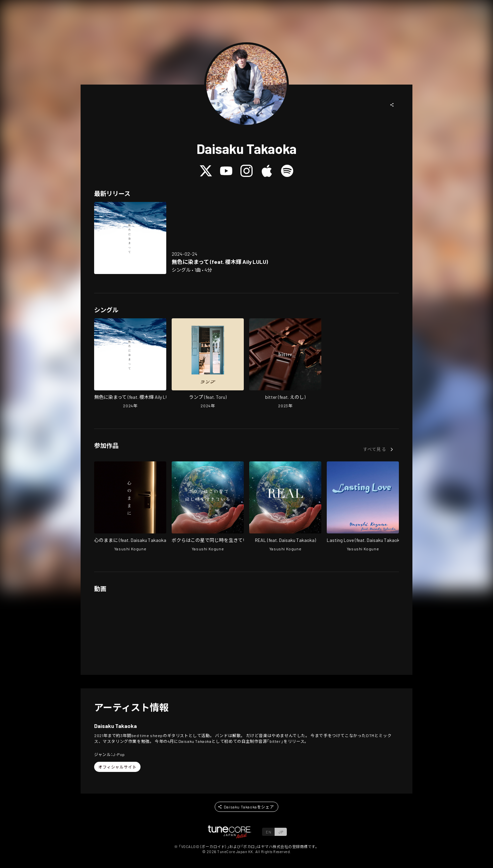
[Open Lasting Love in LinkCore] (363, 507)
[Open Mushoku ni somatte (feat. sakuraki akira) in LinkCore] (130, 238)
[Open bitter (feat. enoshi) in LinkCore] (285, 364)
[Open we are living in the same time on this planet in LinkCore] (208, 507)
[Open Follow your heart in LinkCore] (130, 507)
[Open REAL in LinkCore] (285, 507)
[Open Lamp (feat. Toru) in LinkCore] (208, 364)
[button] (392, 105)
